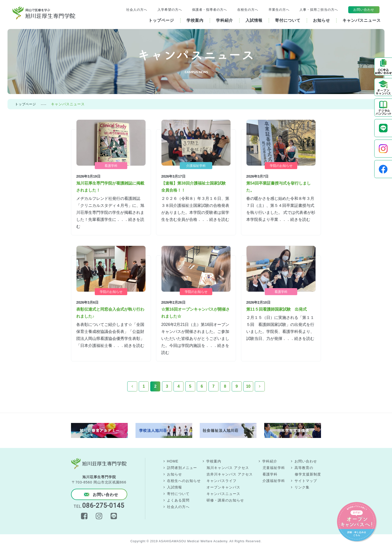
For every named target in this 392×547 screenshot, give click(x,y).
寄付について (178, 494)
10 (248, 386)
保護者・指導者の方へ (209, 10)
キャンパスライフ (221, 481)
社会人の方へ (137, 10)
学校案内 (214, 461)
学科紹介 (270, 461)
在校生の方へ (248, 10)
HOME (173, 461)
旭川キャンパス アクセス (228, 468)
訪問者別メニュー (182, 468)
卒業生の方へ (279, 10)
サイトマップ (306, 481)
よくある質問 (178, 500)
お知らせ (174, 474)
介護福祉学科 (274, 481)
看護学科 (270, 474)
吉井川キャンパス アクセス (230, 474)
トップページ (25, 104)
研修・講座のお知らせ (225, 500)
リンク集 (302, 487)
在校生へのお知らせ (184, 481)
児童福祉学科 (274, 468)
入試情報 (174, 487)
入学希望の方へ (170, 10)
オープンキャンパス (223, 487)
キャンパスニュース (223, 494)
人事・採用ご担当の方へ (319, 10)
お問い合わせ (364, 10)
